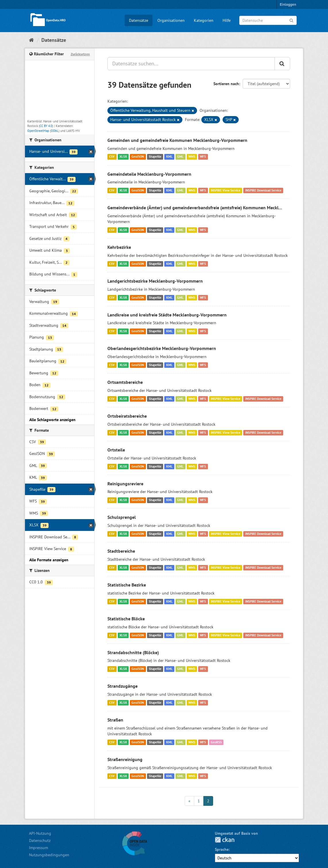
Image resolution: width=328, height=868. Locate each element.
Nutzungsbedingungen (49, 855)
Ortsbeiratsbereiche (127, 416)
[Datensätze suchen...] (191, 64)
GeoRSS (216, 742)
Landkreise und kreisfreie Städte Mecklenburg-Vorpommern (167, 315)
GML (180, 157)
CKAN (225, 840)
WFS (203, 157)
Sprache (222, 849)
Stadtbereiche (121, 551)
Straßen (115, 720)
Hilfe (227, 20)
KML (169, 157)
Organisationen (171, 20)
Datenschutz (40, 840)
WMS (192, 157)
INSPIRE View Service (226, 190)
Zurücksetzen (80, 54)
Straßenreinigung (125, 759)
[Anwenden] (291, 20)
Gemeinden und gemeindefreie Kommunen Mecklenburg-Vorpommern (177, 140)
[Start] (31, 40)
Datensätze (139, 20)
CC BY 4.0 (46, 126)
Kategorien (204, 20)
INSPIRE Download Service (263, 190)
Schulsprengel (122, 517)
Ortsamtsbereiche (125, 382)
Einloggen (288, 4)
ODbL (55, 131)
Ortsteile (116, 450)
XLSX (123, 157)
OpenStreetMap (38, 131)
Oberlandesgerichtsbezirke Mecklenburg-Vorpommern (162, 348)
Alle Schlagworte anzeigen (52, 420)
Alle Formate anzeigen (49, 560)
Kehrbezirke (119, 247)
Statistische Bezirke (127, 585)
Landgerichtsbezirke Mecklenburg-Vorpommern (155, 281)
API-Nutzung (40, 833)
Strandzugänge (122, 686)
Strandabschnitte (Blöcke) (133, 652)
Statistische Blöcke (126, 619)
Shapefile (155, 157)
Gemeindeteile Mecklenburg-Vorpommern (149, 174)
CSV (112, 157)
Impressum (38, 848)
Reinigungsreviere (125, 484)
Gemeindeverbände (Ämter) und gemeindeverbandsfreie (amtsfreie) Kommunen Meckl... (195, 208)
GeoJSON (138, 157)
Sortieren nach (226, 84)
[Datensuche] (268, 20)
